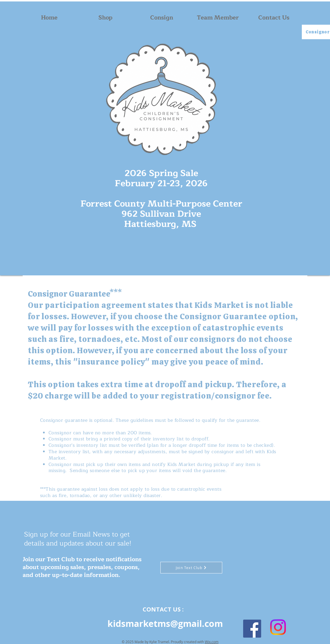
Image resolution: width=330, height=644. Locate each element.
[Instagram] (278, 627)
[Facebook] (252, 629)
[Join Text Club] (191, 568)
